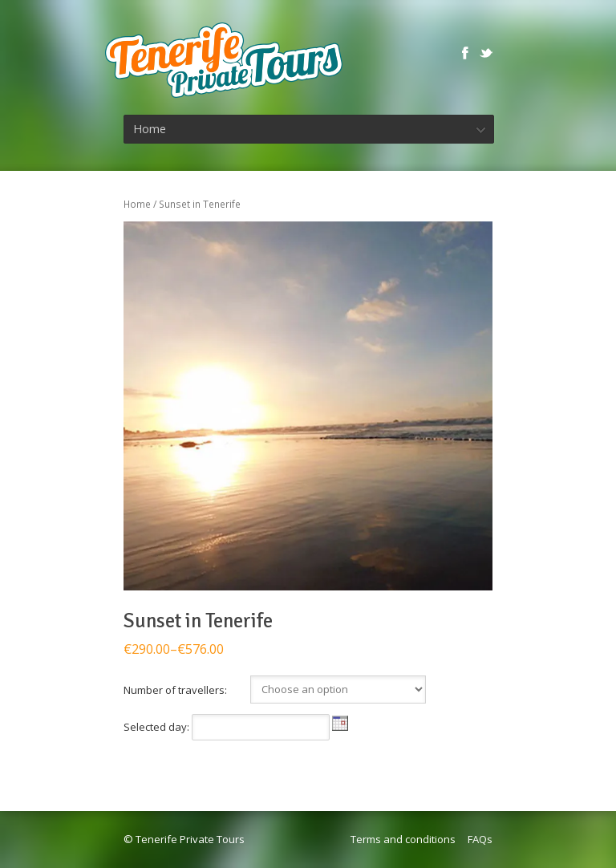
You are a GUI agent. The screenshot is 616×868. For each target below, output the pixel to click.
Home (137, 204)
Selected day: (158, 727)
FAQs (480, 839)
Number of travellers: (175, 690)
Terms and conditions (403, 839)
